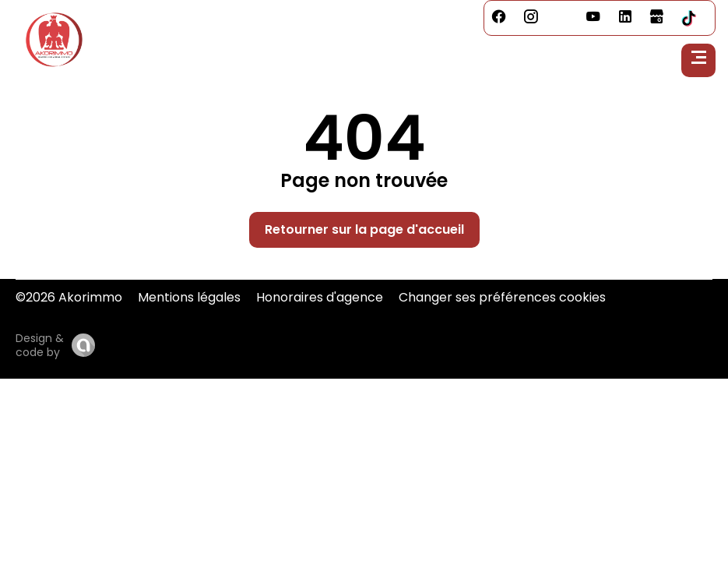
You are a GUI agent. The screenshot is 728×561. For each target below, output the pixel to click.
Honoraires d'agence (320, 297)
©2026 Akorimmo (69, 297)
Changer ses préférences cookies (502, 297)
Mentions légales (189, 297)
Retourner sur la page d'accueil (364, 229)
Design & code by (40, 345)
